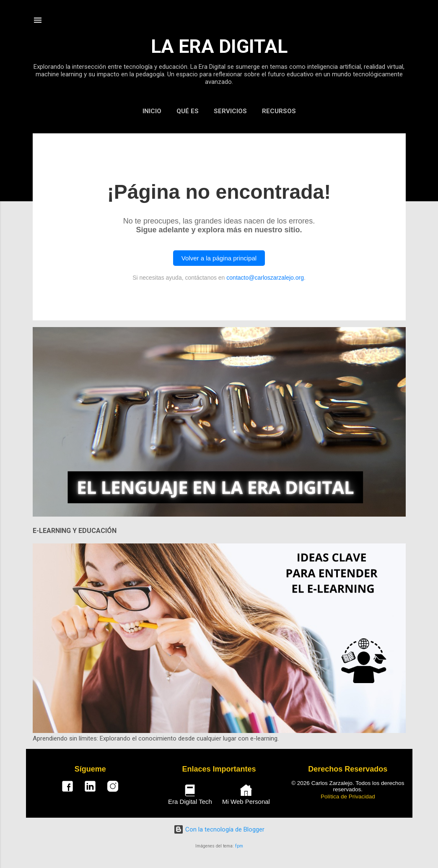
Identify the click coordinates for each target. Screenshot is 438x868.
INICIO (152, 111)
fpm (239, 846)
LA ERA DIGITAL (219, 46)
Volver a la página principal (219, 258)
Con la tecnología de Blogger (219, 829)
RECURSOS (279, 111)
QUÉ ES (188, 111)
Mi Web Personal (246, 795)
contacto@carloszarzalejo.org (265, 278)
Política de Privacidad (348, 797)
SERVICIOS (230, 111)
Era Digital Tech (190, 795)
